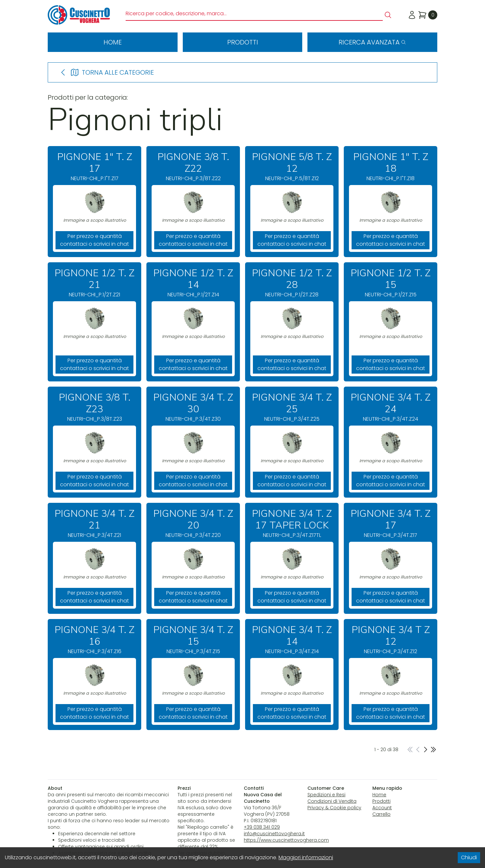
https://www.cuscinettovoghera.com (286, 840)
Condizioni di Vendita (332, 801)
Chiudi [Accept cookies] (469, 857)
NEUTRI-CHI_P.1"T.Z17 (94, 167)
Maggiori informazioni (306, 857)
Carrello (381, 814)
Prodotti (243, 42)
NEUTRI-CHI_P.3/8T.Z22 (193, 167)
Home (113, 42)
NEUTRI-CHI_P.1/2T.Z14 (193, 283)
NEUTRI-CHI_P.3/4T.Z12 (391, 640)
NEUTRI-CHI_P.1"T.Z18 (391, 167)
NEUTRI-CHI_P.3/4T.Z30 (193, 407)
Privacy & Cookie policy (334, 808)
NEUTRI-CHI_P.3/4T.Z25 (292, 407)
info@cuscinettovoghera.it (274, 834)
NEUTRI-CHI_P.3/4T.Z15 (193, 640)
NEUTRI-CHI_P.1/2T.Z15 (391, 283)
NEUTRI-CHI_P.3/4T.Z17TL (292, 523)
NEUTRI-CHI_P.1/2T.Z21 (94, 283)
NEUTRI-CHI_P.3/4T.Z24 (391, 407)
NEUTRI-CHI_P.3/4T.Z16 (94, 640)
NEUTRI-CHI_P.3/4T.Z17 (391, 523)
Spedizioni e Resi (326, 795)
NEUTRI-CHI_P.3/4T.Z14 (292, 640)
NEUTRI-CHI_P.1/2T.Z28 (292, 283)
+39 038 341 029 (262, 827)
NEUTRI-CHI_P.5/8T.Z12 (292, 167)
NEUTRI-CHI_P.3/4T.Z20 (193, 523)
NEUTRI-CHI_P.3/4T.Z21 (94, 523)
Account (382, 808)
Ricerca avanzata (372, 42)
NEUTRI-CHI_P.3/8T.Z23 (94, 407)
